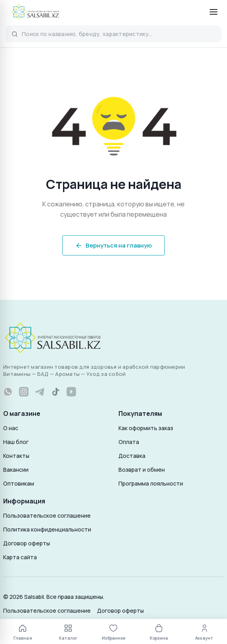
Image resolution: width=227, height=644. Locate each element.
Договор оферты (27, 543)
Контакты (16, 456)
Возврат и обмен (142, 470)
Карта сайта (20, 557)
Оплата (129, 442)
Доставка (132, 456)
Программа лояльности (151, 483)
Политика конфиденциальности (47, 529)
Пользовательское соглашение (47, 515)
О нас (11, 428)
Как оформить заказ (146, 428)
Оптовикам (19, 483)
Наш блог (16, 442)
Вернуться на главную (113, 245)
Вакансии (16, 470)
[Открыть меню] (214, 12)
